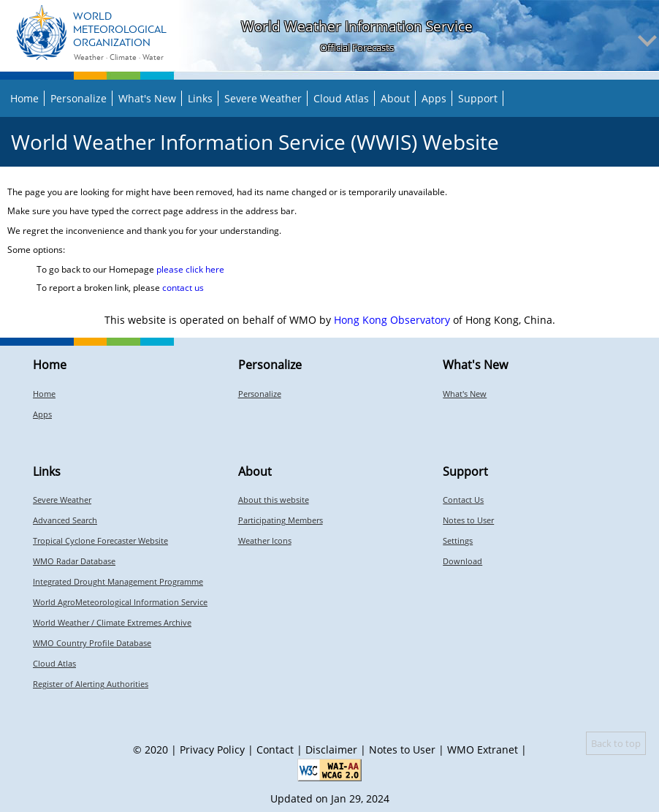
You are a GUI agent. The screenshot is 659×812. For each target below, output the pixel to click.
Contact (275, 750)
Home (24, 98)
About (395, 98)
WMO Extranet (483, 750)
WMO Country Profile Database (92, 643)
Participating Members (281, 520)
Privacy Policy (212, 750)
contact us (183, 288)
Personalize (79, 98)
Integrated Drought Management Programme (118, 581)
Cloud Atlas (341, 98)
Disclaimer (331, 750)
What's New (147, 98)
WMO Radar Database (74, 561)
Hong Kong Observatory (392, 320)
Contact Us (463, 500)
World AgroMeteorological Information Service (120, 602)
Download (462, 561)
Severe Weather (263, 98)
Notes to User (468, 520)
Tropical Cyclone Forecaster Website (100, 540)
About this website (274, 500)
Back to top (616, 743)
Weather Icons (265, 540)
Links (200, 98)
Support (478, 98)
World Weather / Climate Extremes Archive (112, 622)
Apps (434, 98)
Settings (458, 540)
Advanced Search (65, 520)
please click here (190, 269)
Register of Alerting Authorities (91, 684)
